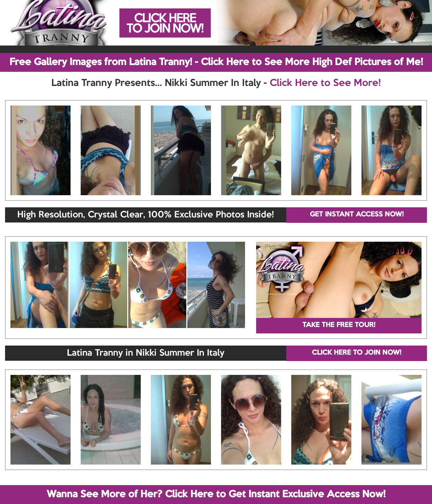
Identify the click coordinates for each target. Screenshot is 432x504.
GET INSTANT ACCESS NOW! (357, 215)
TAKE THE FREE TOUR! (339, 325)
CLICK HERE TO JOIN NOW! (357, 353)
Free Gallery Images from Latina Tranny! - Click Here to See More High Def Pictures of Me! (216, 62)
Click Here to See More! (325, 83)
